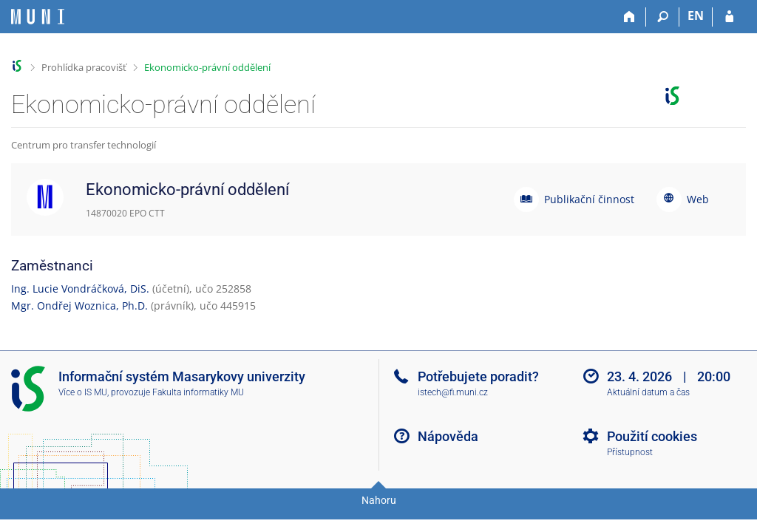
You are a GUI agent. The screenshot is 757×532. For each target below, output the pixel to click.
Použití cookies (652, 436)
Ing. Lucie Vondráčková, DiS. (80, 289)
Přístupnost (630, 452)
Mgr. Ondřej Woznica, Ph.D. (79, 306)
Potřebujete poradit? (478, 376)
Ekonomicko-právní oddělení (207, 67)
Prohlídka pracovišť (84, 67)
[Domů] (629, 17)
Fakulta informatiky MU (198, 392)
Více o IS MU (83, 392)
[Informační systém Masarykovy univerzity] (38, 17)
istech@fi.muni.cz (453, 392)
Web (698, 199)
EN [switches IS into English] (696, 16)
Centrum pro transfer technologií (84, 145)
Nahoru (379, 500)
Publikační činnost (589, 199)
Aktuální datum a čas (648, 392)
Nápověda (448, 436)
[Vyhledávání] (663, 17)
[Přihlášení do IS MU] (729, 17)
